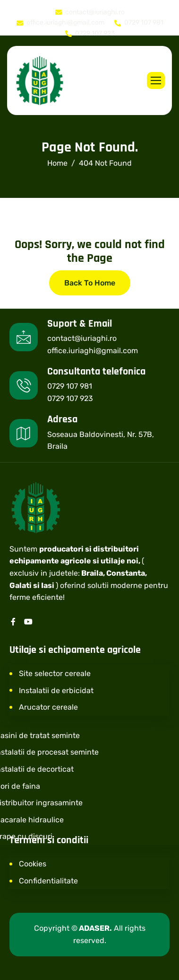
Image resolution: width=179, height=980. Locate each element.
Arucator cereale (48, 707)
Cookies (33, 864)
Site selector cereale (55, 673)
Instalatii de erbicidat (56, 690)
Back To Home (90, 283)
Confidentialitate (48, 881)
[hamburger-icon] (156, 80)
